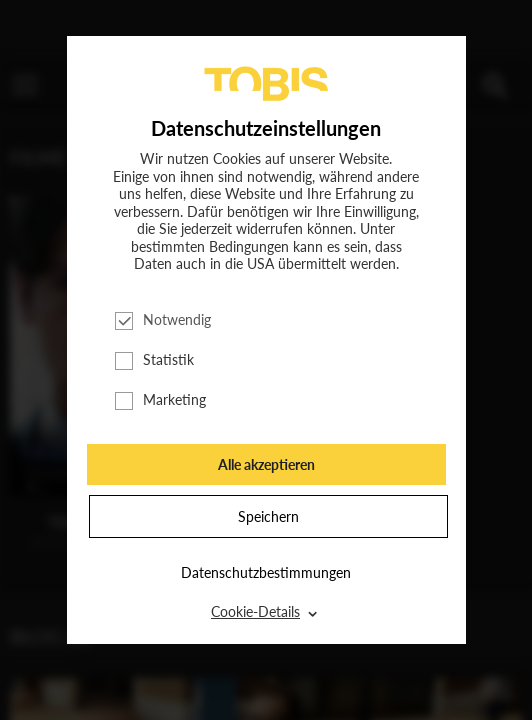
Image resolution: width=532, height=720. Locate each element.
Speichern (268, 516)
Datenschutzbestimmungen (266, 572)
